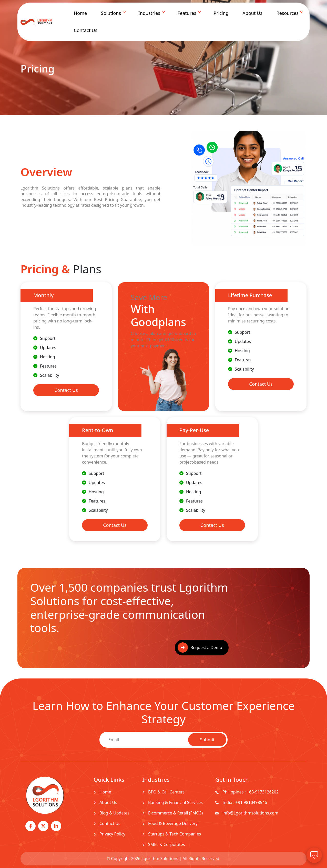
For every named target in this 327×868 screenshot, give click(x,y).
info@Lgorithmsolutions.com (247, 813)
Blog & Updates (111, 813)
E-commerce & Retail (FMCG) (172, 813)
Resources (287, 13)
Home (80, 13)
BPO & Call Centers (163, 792)
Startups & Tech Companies (172, 834)
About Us (252, 13)
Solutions (111, 13)
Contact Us (86, 30)
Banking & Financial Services (172, 802)
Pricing (221, 13)
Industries (149, 13)
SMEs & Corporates (164, 844)
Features (187, 13)
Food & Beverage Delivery (170, 823)
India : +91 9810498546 (241, 802)
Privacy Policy (109, 834)
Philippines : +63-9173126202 (247, 792)
